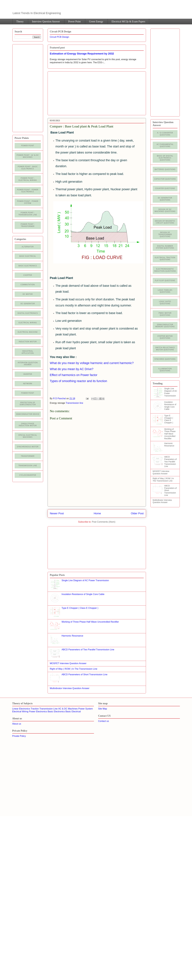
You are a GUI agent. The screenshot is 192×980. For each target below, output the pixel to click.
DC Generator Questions (165, 199)
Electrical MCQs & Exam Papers (128, 22)
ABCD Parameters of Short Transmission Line (84, 674)
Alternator (28, 247)
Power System (86, 709)
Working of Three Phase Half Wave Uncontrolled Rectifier (90, 622)
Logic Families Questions (165, 291)
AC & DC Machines (68, 709)
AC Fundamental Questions (165, 145)
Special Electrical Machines (28, 436)
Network (28, 384)
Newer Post (57, 513)
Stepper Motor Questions (165, 337)
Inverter (28, 374)
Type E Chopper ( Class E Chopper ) (80, 608)
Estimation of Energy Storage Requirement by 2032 (82, 54)
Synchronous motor (28, 447)
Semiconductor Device (28, 414)
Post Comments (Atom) (104, 522)
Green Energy (96, 22)
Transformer (28, 456)
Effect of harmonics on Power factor (74, 375)
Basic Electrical (28, 256)
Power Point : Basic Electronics (28, 168)
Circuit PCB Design (60, 37)
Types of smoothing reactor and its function (79, 381)
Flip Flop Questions (165, 280)
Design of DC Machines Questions (165, 210)
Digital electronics (28, 313)
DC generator (28, 304)
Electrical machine (28, 332)
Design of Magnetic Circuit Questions (165, 222)
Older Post (137, 513)
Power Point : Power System (28, 202)
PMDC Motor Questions (165, 314)
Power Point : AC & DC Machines (28, 156)
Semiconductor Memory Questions (165, 326)
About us (17, 724)
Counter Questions (165, 188)
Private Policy (19, 736)
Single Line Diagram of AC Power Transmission (85, 580)
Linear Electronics (21, 709)
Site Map (103, 709)
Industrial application (28, 352)
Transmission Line (49, 709)
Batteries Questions (165, 169)
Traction (35, 709)
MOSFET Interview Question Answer (68, 663)
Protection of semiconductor (28, 404)
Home (97, 513)
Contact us (104, 721)
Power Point (74, 22)
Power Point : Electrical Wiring (28, 179)
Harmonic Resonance (72, 636)
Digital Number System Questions (165, 247)
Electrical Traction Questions (165, 258)
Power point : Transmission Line (28, 214)
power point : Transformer (28, 225)
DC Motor (28, 294)
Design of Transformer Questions (165, 234)
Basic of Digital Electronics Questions (165, 158)
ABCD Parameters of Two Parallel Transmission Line (88, 650)
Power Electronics (38, 712)
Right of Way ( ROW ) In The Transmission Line (74, 669)
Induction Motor (28, 342)
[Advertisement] (74, 92)
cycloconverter (28, 475)
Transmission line (74, 403)
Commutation (28, 285)
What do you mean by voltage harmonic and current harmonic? (92, 363)
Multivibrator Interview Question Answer (70, 688)
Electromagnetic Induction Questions (165, 270)
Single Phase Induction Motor (28, 425)
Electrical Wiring (28, 323)
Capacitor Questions (165, 179)
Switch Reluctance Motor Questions (165, 348)
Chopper (28, 275)
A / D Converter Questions (165, 134)
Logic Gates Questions (165, 302)
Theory (20, 22)
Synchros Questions (165, 359)
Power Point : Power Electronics (28, 191)
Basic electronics (28, 266)
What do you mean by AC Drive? (72, 369)
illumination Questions (165, 370)
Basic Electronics (56, 712)
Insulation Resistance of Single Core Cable (83, 594)
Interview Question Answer (46, 22)
